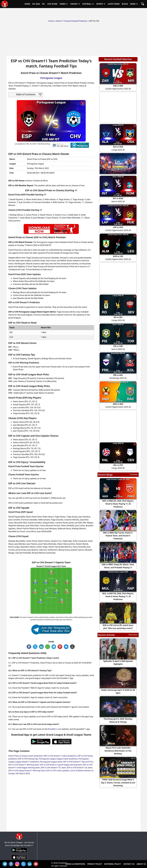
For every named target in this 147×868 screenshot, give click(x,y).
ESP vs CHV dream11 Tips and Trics (78, 762)
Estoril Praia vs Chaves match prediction (26, 756)
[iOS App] (19, 860)
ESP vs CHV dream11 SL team (53, 768)
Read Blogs (134, 474)
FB (30, 646)
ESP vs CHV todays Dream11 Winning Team (27, 771)
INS (18, 864)
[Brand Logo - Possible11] (19, 839)
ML (67, 646)
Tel (5, 864)
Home (51, 21)
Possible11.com (55, 729)
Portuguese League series (51, 762)
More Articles (133, 635)
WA (48, 646)
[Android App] (19, 852)
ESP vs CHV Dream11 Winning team (24, 765)
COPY (73, 646)
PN (61, 646)
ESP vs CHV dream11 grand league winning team (61, 765)
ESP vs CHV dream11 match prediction (60, 756)
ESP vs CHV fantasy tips (28, 759)
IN (30, 864)
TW (36, 646)
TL (54, 646)
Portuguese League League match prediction (58, 759)
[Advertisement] (73, 13)
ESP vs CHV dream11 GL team (80, 768)
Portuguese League (51, 78)
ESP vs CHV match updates (58, 771)
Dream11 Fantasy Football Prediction (72, 21)
